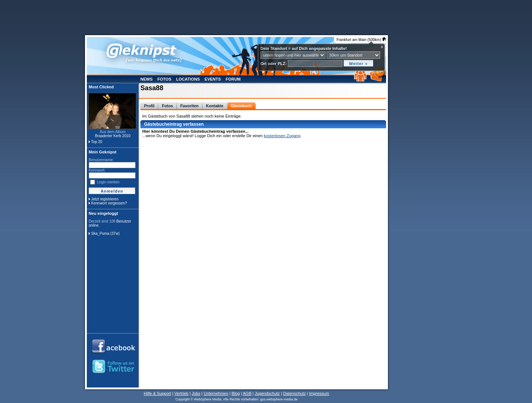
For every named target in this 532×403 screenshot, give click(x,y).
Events (213, 79)
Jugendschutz (267, 393)
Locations (188, 79)
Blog (236, 393)
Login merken (108, 182)
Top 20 (97, 142)
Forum (233, 79)
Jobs (196, 393)
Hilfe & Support (157, 393)
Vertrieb (181, 393)
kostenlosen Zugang (282, 136)
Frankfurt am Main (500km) (361, 40)
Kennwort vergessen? (109, 203)
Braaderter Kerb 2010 (113, 136)
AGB (247, 393)
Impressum (319, 393)
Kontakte (215, 106)
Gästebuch (241, 106)
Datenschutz (294, 393)
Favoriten (190, 106)
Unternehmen (216, 393)
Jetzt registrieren (105, 199)
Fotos (164, 79)
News (146, 79)
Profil (149, 106)
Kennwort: (97, 170)
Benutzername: (101, 160)
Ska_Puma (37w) (105, 233)
